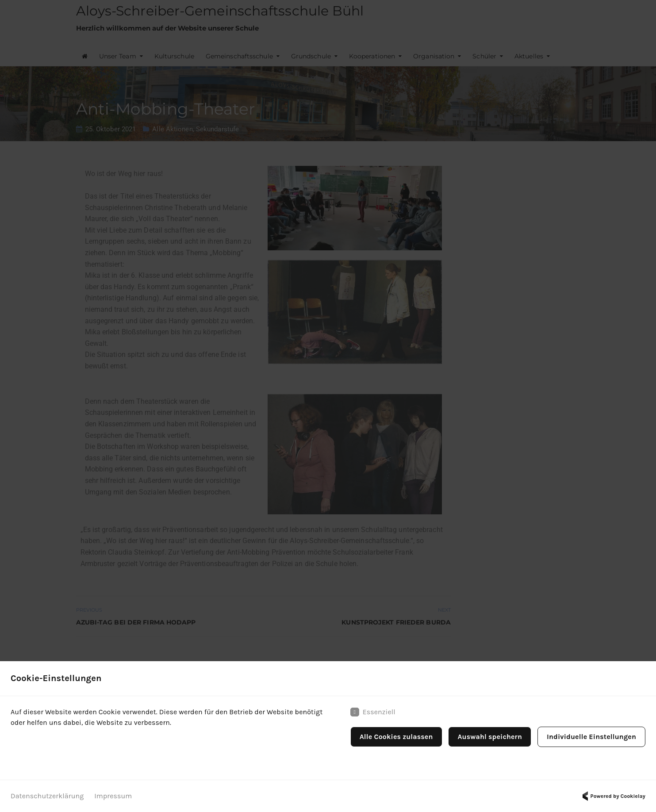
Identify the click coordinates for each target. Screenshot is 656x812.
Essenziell (373, 712)
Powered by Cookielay (613, 796)
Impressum (113, 796)
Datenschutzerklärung (47, 796)
